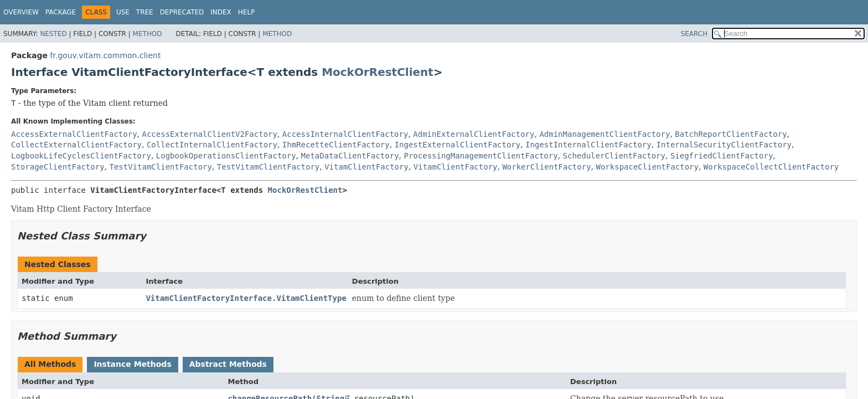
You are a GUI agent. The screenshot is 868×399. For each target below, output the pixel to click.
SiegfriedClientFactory (722, 156)
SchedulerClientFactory (614, 156)
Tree (145, 12)
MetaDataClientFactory (350, 156)
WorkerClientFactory (546, 167)
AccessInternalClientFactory (345, 134)
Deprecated (182, 12)
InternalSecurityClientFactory (724, 145)
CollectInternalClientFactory (212, 145)
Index (221, 12)
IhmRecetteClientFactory (336, 145)
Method (148, 34)
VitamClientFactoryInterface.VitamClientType (246, 298)
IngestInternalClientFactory (588, 145)
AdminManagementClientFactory (604, 134)
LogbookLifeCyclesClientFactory (81, 156)
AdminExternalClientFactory (474, 134)
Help (247, 12)
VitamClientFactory (366, 167)
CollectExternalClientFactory (76, 145)
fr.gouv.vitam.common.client (105, 55)
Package (61, 12)
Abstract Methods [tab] (228, 364)
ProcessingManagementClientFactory (480, 156)
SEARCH (694, 34)
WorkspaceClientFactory (647, 167)
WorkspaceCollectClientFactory (771, 167)
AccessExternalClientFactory (74, 134)
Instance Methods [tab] (132, 364)
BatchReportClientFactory (731, 134)
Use (123, 12)
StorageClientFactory (58, 167)
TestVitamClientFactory (160, 167)
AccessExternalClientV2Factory (209, 134)
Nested (53, 34)
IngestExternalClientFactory (458, 145)
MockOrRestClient (378, 72)
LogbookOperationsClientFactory (226, 156)
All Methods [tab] (50, 364)
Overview (21, 12)
